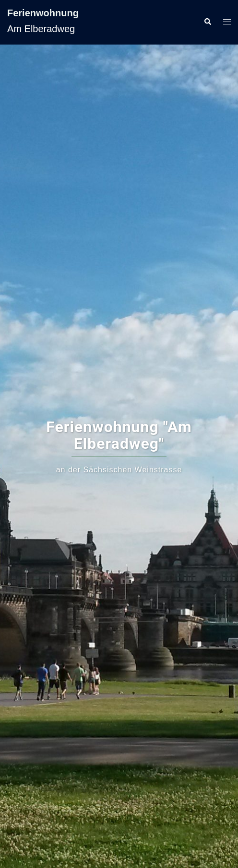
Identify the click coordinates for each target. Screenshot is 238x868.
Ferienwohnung (43, 13)
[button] (207, 22)
